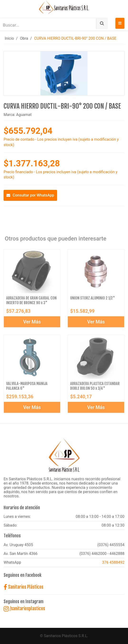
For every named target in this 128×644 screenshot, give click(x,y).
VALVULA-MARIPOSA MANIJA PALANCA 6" (27, 387)
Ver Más (32, 323)
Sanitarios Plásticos (23, 587)
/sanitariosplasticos (24, 609)
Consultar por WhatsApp (30, 195)
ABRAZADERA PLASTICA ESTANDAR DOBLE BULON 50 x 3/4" (95, 387)
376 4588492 (113, 562)
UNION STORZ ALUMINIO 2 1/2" (93, 299)
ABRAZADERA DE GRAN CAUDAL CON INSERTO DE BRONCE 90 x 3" (31, 301)
